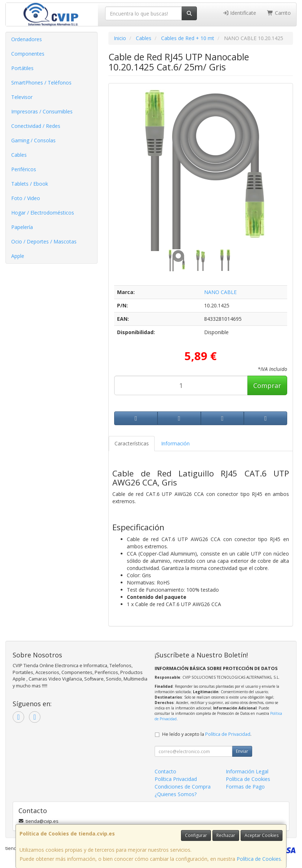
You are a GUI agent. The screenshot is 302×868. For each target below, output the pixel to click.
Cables (19, 155)
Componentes (28, 54)
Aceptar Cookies (262, 835)
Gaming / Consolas (33, 140)
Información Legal (247, 771)
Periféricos (24, 169)
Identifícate (240, 13)
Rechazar (226, 835)
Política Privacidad (176, 779)
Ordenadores (27, 39)
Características (132, 443)
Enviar (242, 751)
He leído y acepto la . (207, 734)
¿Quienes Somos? (176, 794)
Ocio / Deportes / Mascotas (44, 241)
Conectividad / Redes (36, 126)
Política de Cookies (259, 859)
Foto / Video (26, 198)
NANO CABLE (220, 292)
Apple (18, 256)
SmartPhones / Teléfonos (41, 83)
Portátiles (22, 68)
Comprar (267, 385)
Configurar (196, 835)
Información (175, 443)
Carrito (279, 13)
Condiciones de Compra (183, 787)
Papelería (22, 227)
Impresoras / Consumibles (42, 111)
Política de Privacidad (228, 734)
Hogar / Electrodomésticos (43, 213)
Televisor (22, 97)
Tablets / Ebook (30, 184)
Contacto (165, 771)
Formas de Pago (245, 787)
